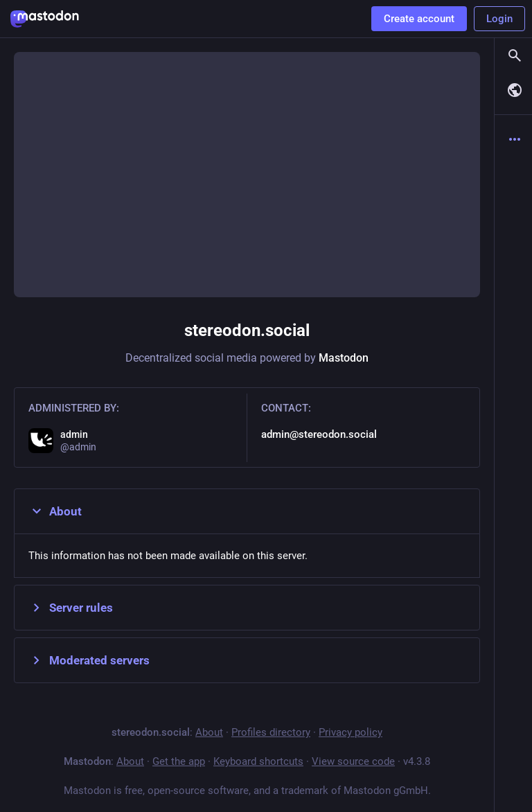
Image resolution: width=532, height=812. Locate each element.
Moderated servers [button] (89, 660)
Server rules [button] (71, 608)
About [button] (55, 511)
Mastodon (344, 358)
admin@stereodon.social (319, 434)
